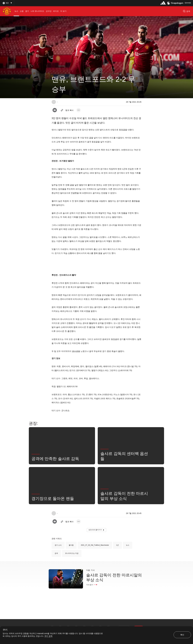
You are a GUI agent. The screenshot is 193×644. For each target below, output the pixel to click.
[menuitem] (16, 11)
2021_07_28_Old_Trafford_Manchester (95, 545)
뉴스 (128, 545)
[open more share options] (79, 110)
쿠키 (5, 630)
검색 (56, 553)
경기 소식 (58, 545)
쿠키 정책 (48, 636)
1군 (117, 545)
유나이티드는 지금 (72, 553)
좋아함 (71, 545)
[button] (7, 3)
